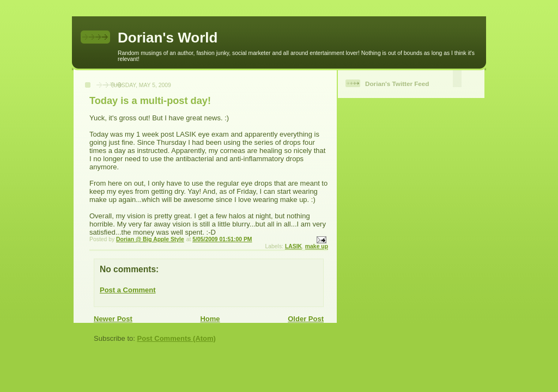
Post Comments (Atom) (177, 338)
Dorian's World (168, 38)
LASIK (293, 246)
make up (317, 246)
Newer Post (113, 319)
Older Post (306, 319)
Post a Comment (128, 290)
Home (210, 319)
